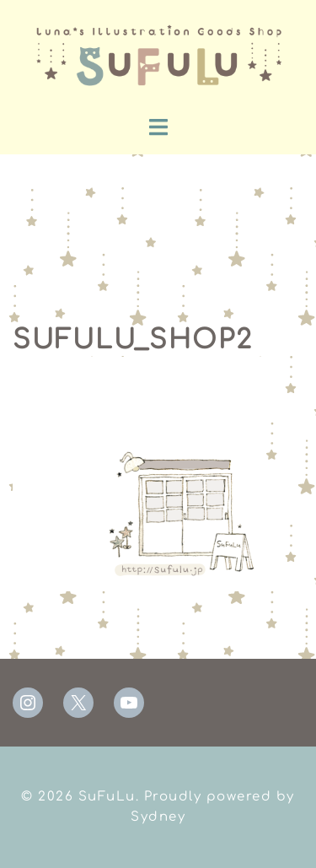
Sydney (158, 817)
